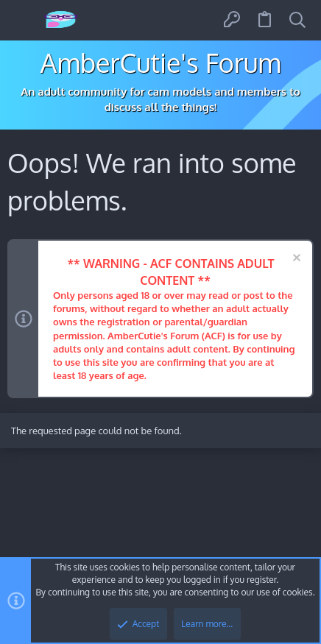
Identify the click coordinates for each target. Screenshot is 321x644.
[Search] (297, 20)
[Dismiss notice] (295, 259)
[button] (24, 20)
